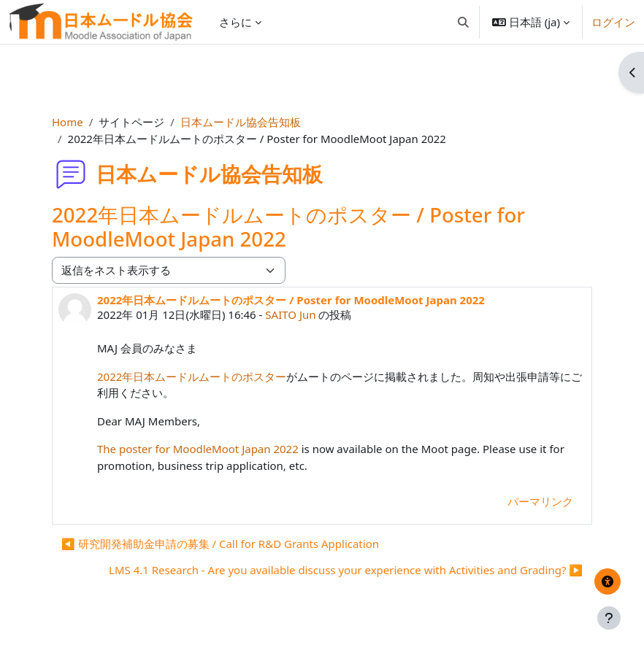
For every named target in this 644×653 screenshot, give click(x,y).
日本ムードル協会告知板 (241, 122)
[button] (463, 22)
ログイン (613, 22)
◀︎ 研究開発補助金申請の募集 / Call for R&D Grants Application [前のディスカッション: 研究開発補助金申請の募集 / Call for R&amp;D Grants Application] (220, 544)
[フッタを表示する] (609, 618)
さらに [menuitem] (235, 22)
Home (68, 122)
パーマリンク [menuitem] (540, 501)
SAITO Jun (290, 314)
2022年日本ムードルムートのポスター (192, 376)
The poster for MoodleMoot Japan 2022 (198, 449)
